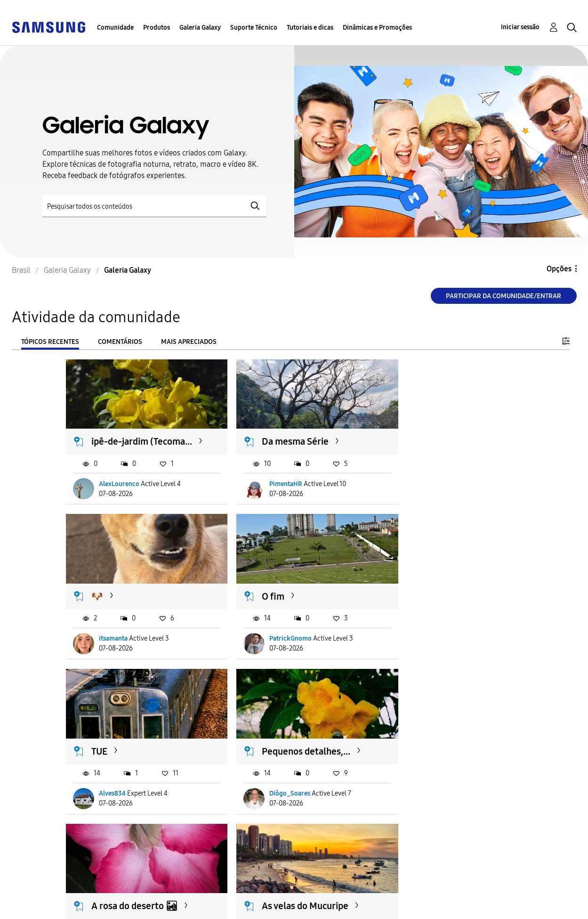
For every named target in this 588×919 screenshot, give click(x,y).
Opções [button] (559, 269)
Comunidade (115, 28)
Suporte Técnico (254, 28)
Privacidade (48, 907)
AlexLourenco (120, 489)
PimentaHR (271, 489)
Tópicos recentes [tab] (50, 342)
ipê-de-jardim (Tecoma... (120, 441)
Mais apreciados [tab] (189, 342)
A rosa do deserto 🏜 (135, 743)
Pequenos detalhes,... (446, 595)
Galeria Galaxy (200, 28)
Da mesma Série (280, 435)
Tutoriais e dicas (310, 28)
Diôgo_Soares (430, 637)
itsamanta (424, 489)
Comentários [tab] (120, 342)
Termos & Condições (212, 892)
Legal (185, 907)
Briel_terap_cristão (128, 785)
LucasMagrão (429, 785)
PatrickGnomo (121, 637)
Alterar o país (350, 899)
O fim (103, 595)
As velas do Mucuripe (290, 743)
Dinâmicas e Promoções (377, 28)
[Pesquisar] (154, 206)
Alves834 (268, 637)
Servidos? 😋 (429, 743)
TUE (255, 595)
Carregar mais (100, 843)
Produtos (157, 28)
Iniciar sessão (520, 27)
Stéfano (266, 785)
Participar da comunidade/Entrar (503, 296)
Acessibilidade (52, 892)
